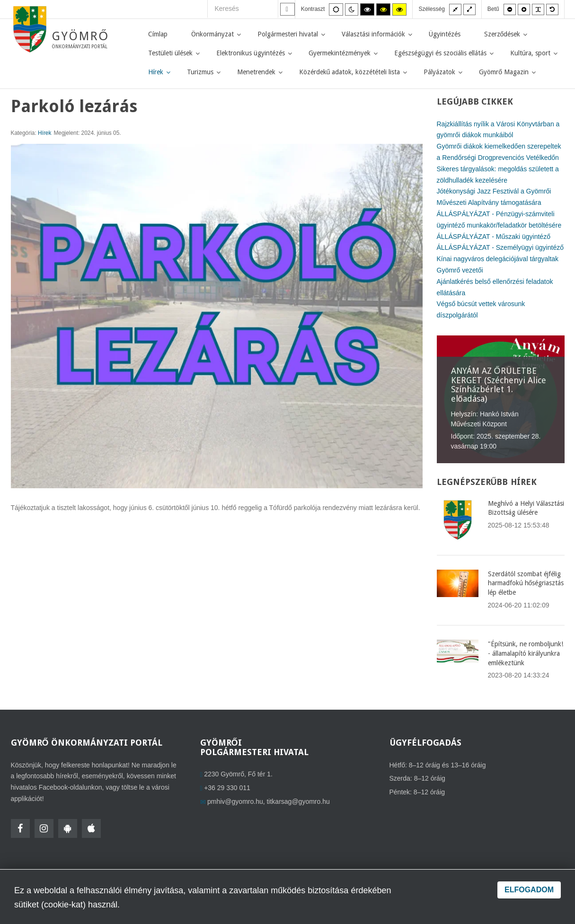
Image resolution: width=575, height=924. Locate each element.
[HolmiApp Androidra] (68, 828)
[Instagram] (44, 828)
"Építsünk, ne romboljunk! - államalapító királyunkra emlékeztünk (526, 653)
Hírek (44, 133)
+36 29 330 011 (227, 788)
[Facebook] (20, 828)
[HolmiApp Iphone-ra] (91, 828)
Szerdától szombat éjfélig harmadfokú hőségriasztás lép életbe (526, 583)
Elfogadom (529, 890)
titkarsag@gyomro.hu (298, 801)
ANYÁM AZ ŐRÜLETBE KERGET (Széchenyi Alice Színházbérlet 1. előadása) (499, 385)
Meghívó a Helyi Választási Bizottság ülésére (526, 508)
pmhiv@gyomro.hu (235, 801)
